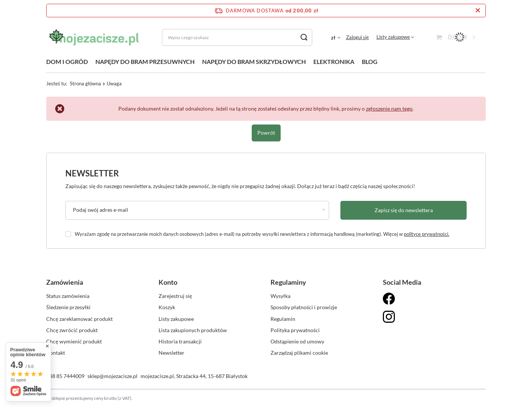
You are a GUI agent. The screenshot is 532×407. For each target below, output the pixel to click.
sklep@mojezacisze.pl (113, 376)
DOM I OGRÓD (67, 62)
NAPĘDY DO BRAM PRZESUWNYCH (145, 62)
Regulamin (283, 319)
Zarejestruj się (175, 296)
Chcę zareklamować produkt (79, 319)
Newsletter (92, 173)
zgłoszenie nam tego (389, 109)
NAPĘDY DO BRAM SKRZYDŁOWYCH (254, 62)
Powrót (266, 133)
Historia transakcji (180, 341)
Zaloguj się (357, 37)
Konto (168, 282)
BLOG (370, 62)
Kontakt (56, 353)
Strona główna (85, 84)
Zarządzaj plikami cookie (299, 353)
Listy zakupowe (393, 37)
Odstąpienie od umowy (297, 341)
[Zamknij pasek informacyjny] (478, 11)
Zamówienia (65, 282)
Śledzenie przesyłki (68, 307)
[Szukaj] (304, 37)
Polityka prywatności (295, 330)
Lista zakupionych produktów (193, 330)
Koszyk (167, 307)
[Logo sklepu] (95, 37)
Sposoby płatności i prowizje (304, 307)
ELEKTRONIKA (334, 62)
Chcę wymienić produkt (74, 341)
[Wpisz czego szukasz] (237, 37)
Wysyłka (280, 296)
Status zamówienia (68, 296)
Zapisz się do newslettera (404, 210)
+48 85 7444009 (65, 376)
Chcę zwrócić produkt (72, 330)
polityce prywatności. (427, 234)
